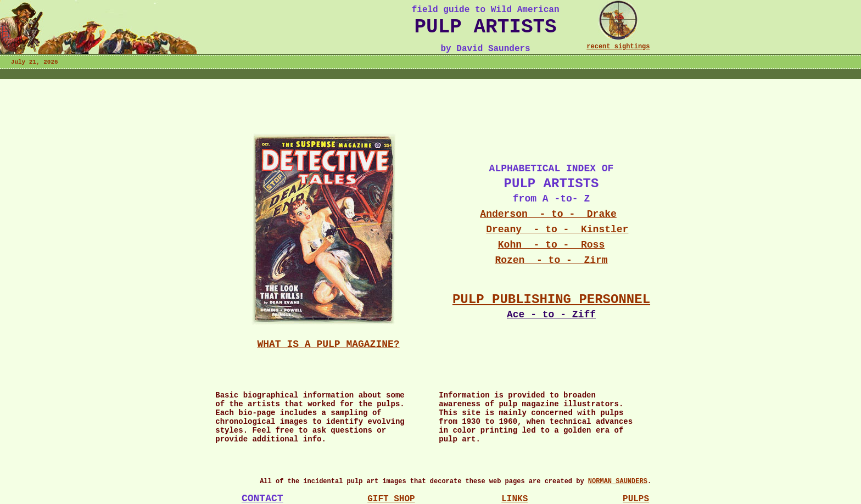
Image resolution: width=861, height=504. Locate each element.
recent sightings (618, 47)
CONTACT (262, 499)
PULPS (636, 499)
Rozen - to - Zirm (551, 260)
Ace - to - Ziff (551, 315)
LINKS (515, 499)
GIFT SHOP (391, 499)
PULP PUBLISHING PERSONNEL (551, 299)
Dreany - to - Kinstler (557, 229)
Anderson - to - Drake (548, 214)
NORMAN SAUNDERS (618, 481)
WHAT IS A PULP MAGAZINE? (328, 344)
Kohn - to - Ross (551, 245)
